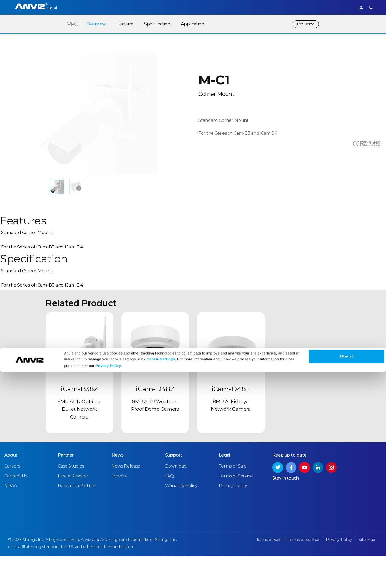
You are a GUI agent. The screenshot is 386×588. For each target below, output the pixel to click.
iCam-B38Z (79, 426)
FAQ (169, 511)
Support (341, 7)
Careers (12, 501)
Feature (121, 24)
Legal (224, 490)
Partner (172, 7)
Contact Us (15, 511)
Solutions (149, 7)
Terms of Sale (232, 501)
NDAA (10, 520)
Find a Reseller (73, 511)
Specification (153, 24)
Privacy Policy (108, 582)
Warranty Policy (181, 520)
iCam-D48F (231, 426)
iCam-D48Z (155, 426)
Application (188, 24)
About (11, 490)
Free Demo (303, 24)
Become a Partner (77, 520)
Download (176, 501)
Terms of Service (235, 511)
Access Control (79, 7)
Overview (92, 24)
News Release (126, 501)
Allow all (346, 573)
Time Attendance (117, 7)
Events (118, 511)
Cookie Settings (161, 575)
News (117, 490)
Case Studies (71, 501)
